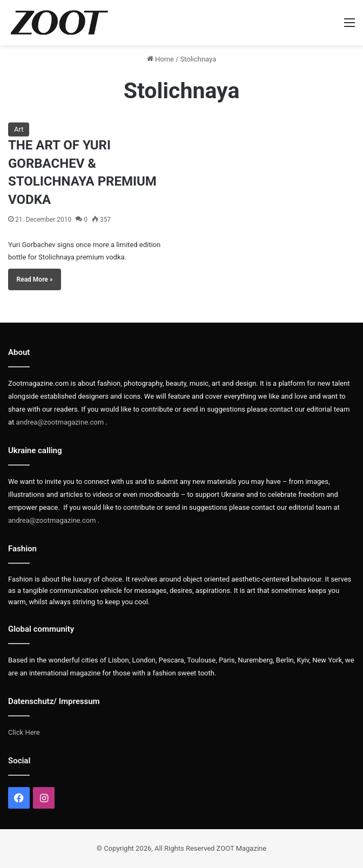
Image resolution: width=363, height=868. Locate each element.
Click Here (24, 732)
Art (19, 129)
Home (160, 59)
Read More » (35, 279)
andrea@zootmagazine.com (60, 422)
